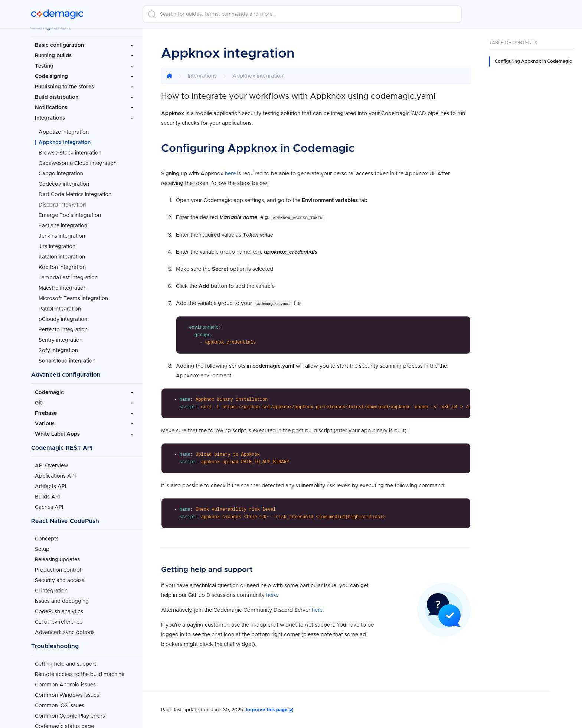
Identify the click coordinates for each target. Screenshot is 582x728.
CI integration (51, 591)
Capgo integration (61, 174)
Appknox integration (65, 143)
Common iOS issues (60, 706)
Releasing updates (57, 560)
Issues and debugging (62, 601)
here (230, 174)
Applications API (55, 476)
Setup (42, 549)
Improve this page (269, 709)
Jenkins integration (62, 236)
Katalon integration (62, 257)
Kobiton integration (62, 267)
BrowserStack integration (70, 153)
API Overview (52, 466)
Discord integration (62, 205)
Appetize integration (64, 132)
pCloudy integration (63, 319)
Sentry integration (61, 340)
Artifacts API (50, 487)
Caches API (49, 507)
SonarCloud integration (67, 361)
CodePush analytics (59, 612)
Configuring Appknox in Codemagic (533, 61)
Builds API (47, 497)
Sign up (527, 14)
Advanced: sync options (65, 633)
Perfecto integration (63, 330)
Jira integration (57, 247)
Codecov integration (64, 184)
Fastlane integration (63, 226)
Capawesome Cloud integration (78, 163)
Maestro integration (63, 288)
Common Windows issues (67, 695)
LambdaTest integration (68, 278)
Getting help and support (66, 664)
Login (486, 14)
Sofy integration (58, 351)
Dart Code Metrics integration (75, 195)
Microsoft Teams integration (73, 299)
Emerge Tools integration (70, 215)
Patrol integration (60, 309)
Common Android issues (65, 685)
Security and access (60, 581)
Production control (58, 570)
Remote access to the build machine (80, 675)
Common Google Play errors (70, 716)
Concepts (47, 539)
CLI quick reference (59, 622)
